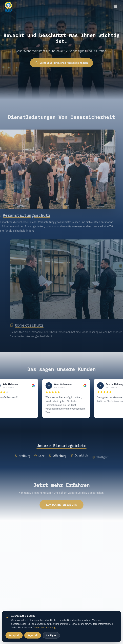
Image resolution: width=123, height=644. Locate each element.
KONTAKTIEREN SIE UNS (61, 507)
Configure (51, 635)
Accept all (14, 635)
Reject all (33, 635)
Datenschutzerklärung (44, 628)
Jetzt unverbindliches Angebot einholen (62, 63)
